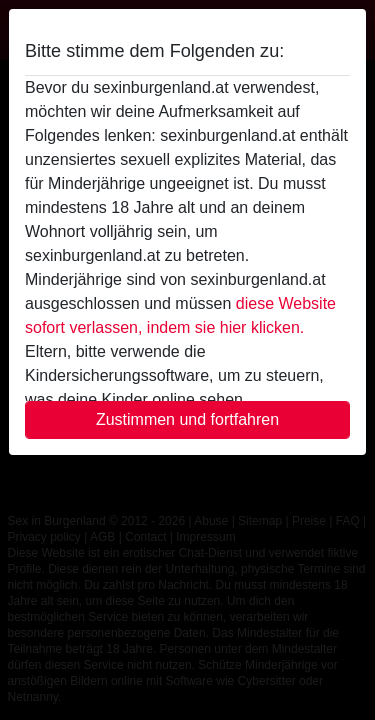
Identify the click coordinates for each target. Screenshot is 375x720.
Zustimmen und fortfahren (187, 419)
